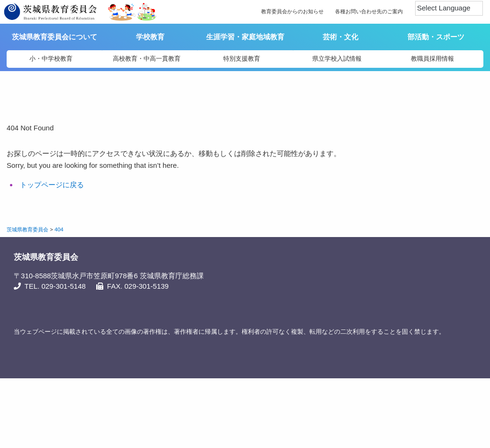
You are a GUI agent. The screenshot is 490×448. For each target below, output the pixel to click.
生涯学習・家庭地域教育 (245, 37)
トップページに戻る (52, 185)
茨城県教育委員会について (55, 37)
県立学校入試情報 (337, 59)
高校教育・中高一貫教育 (147, 59)
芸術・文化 (340, 37)
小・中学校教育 (51, 59)
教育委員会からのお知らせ (292, 11)
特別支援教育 (242, 59)
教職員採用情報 (432, 59)
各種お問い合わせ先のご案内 (369, 11)
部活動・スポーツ (436, 37)
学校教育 (150, 37)
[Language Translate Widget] (449, 8)
